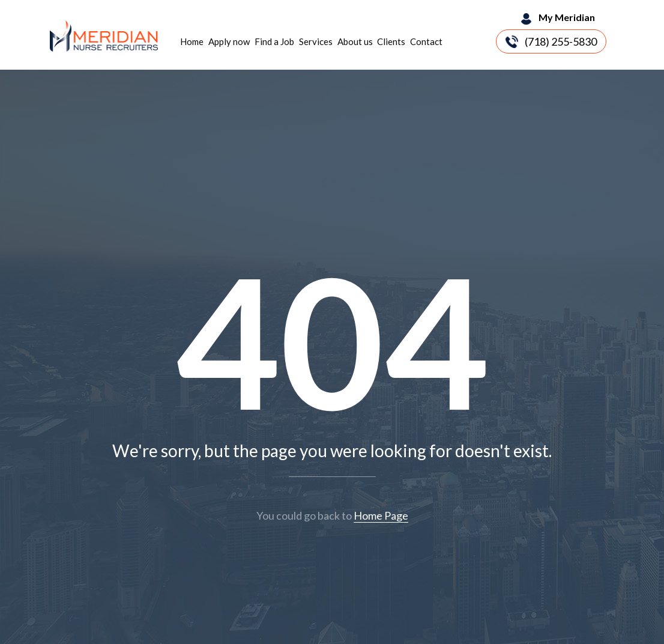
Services (316, 41)
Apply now (229, 41)
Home (192, 41)
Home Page (381, 515)
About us (355, 41)
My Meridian (567, 17)
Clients (391, 41)
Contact (426, 41)
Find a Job (274, 41)
